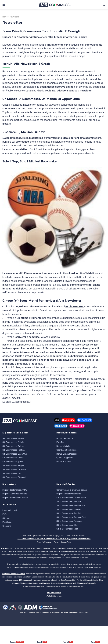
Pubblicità (7, 522)
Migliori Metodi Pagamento (69, 494)
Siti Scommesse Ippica (13, 462)
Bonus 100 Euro (64, 462)
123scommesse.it (13, 138)
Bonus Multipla (63, 446)
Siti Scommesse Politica (13, 450)
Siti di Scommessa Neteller (69, 509)
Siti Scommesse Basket (13, 458)
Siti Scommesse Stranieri (14, 477)
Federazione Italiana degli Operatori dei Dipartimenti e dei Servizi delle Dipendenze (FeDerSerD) (59, 583)
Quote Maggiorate (65, 458)
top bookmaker (74, 307)
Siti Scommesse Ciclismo (14, 469)
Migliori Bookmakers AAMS (15, 490)
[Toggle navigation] (4, 5)
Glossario (7, 526)
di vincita (54, 596)
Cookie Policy (66, 542)
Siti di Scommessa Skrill (67, 525)
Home (5, 17)
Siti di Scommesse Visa (67, 529)
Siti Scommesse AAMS (13, 442)
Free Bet (60, 442)
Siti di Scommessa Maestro (69, 501)
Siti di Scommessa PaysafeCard (71, 517)
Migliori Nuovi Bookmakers (15, 494)
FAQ (4, 514)
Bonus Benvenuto (65, 438)
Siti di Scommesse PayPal (68, 513)
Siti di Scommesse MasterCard (71, 505)
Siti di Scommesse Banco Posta (71, 498)
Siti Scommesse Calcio (13, 446)
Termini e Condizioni (45, 542)
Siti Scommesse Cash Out (14, 454)
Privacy (57, 542)
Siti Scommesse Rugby (13, 465)
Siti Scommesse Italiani (13, 438)
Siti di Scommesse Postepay (70, 521)
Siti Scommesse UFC (12, 473)
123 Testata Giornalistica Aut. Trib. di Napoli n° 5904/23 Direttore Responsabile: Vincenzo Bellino (54, 539)
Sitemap (6, 518)
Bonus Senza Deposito (67, 454)
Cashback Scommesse (67, 450)
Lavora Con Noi (10, 510)
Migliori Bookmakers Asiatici (15, 498)
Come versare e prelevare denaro (72, 490)
